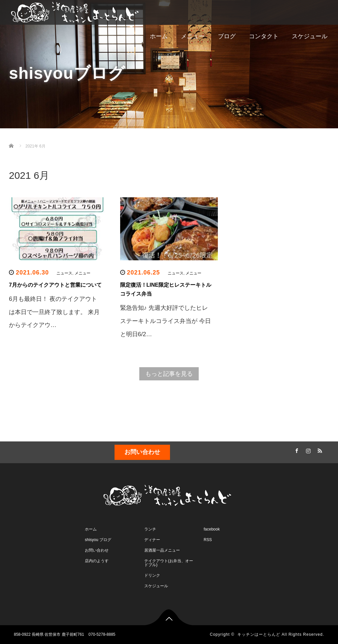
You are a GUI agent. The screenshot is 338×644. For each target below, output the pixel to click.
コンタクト (264, 36)
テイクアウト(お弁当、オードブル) (169, 563)
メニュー (193, 36)
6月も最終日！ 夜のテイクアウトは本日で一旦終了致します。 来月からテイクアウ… (54, 312)
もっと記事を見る (169, 374)
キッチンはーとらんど (259, 634)
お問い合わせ (142, 452)
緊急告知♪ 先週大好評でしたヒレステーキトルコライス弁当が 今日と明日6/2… (166, 321)
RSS (319, 450)
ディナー (152, 540)
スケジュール (310, 36)
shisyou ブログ (98, 540)
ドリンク (152, 575)
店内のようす (97, 561)
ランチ (150, 529)
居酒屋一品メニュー (162, 550)
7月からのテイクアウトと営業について (55, 285)
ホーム (159, 36)
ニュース (64, 273)
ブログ (227, 36)
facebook (212, 529)
